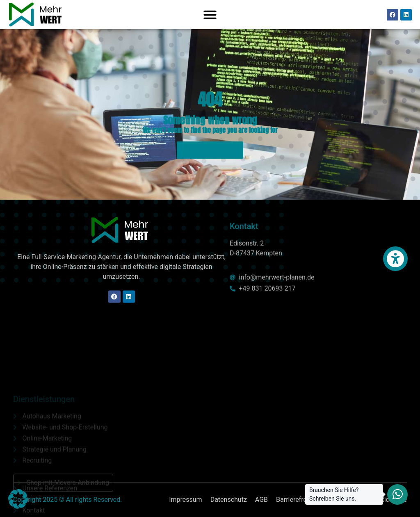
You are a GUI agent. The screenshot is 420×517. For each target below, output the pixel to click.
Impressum (186, 500)
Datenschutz (229, 500)
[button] (210, 15)
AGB (261, 500)
